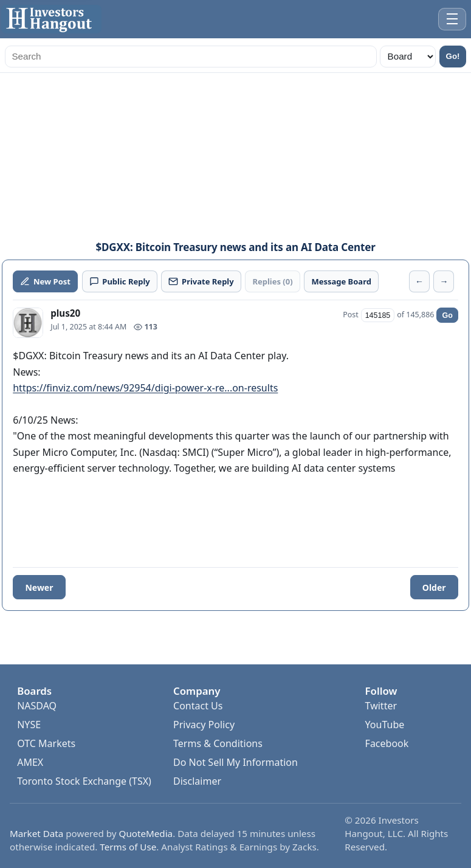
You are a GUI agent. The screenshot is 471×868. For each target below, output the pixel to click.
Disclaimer (197, 781)
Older (434, 587)
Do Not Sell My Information (236, 762)
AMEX (30, 762)
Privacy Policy (204, 725)
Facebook (387, 743)
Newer (39, 587)
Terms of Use (128, 847)
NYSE (29, 725)
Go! (453, 56)
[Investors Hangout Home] (51, 19)
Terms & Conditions (218, 743)
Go (447, 315)
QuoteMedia (146, 833)
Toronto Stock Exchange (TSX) (84, 781)
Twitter (381, 706)
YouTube (385, 725)
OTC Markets (46, 743)
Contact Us (198, 706)
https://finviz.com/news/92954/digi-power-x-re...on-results (145, 388)
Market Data (36, 833)
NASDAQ (37, 706)
